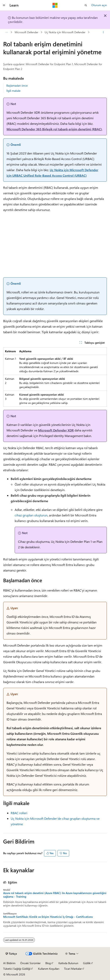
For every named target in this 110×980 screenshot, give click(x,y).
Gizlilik (87, 963)
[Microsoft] (55, 5)
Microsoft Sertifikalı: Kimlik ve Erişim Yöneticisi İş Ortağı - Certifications (48, 917)
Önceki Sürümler (30, 963)
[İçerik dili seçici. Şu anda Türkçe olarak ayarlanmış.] (11, 954)
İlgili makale (13, 91)
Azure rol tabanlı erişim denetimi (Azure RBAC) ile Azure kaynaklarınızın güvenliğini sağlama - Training (55, 895)
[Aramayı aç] (86, 5)
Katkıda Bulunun (68, 963)
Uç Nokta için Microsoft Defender (65, 32)
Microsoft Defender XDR (56, 430)
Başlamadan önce (17, 85)
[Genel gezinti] (4, 5)
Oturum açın (99, 5)
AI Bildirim (9, 963)
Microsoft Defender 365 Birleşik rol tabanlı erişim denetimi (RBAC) (54, 129)
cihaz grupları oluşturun (31, 515)
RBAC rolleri (19, 813)
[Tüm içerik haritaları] (7, 32)
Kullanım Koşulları (49, 969)
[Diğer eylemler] (103, 32)
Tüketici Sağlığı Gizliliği (17, 969)
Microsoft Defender (26, 32)
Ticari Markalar (73, 969)
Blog (48, 963)
